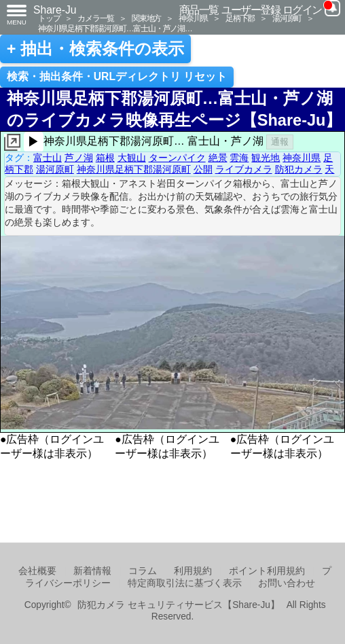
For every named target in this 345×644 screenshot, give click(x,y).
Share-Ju (55, 10)
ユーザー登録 (251, 10)
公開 (203, 169)
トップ (49, 18)
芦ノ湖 (79, 158)
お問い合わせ (287, 583)
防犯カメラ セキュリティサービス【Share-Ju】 (178, 605)
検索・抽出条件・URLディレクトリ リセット (117, 76)
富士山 (48, 158)
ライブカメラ (244, 169)
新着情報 (92, 571)
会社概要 (37, 571)
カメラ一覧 (96, 18)
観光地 (266, 158)
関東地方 (146, 18)
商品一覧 (199, 10)
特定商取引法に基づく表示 (185, 583)
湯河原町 (287, 18)
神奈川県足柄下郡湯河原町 (134, 169)
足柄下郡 (240, 18)
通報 (280, 142)
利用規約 (193, 571)
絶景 (218, 158)
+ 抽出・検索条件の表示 (95, 49)
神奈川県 (193, 18)
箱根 (105, 158)
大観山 (132, 158)
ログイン (302, 10)
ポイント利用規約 (267, 571)
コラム (143, 571)
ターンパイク (177, 158)
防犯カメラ (299, 169)
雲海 (239, 158)
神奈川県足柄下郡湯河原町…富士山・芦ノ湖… (115, 28)
